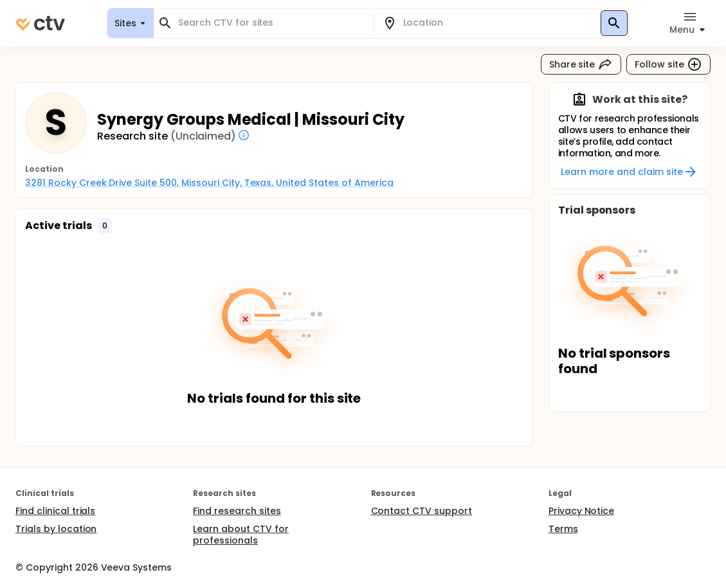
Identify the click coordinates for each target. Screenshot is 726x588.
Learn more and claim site (629, 172)
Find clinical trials (55, 511)
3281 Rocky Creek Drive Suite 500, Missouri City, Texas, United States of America (209, 183)
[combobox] (271, 23)
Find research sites (237, 511)
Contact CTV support (422, 511)
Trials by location (56, 529)
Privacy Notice (582, 511)
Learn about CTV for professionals (240, 535)
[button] (105, 226)
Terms (563, 529)
